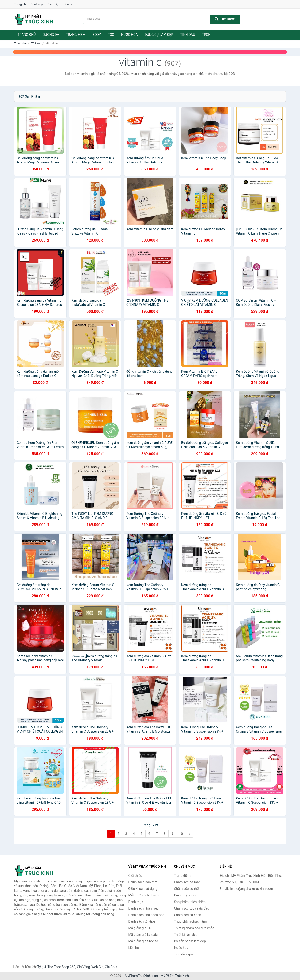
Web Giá (97, 967)
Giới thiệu (54, 4)
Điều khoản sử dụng (143, 889)
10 (181, 834)
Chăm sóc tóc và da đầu (192, 908)
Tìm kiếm (225, 19)
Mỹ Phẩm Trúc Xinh (175, 976)
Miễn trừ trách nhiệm (144, 895)
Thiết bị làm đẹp (186, 935)
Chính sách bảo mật (143, 882)
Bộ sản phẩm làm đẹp (190, 941)
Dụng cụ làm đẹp (159, 35)
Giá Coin (111, 967)
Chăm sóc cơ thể (186, 889)
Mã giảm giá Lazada (143, 935)
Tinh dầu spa (184, 954)
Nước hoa (129, 35)
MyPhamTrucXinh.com (142, 976)
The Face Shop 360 (61, 967)
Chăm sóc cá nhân (188, 915)
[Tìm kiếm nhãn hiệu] (146, 19)
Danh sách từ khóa (142, 921)
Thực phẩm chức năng (191, 921)
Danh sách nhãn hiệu (144, 908)
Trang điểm (76, 35)
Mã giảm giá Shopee (143, 941)
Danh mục (38, 4)
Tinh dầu (188, 35)
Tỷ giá (42, 967)
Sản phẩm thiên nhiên (190, 902)
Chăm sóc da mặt (187, 882)
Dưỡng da (51, 35)
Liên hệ (68, 4)
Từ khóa (36, 44)
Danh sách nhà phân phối (147, 915)
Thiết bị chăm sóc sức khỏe (194, 928)
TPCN (206, 35)
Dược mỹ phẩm (185, 895)
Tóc (111, 35)
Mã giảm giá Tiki (140, 928)
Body (97, 35)
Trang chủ (21, 4)
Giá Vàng (83, 967)
